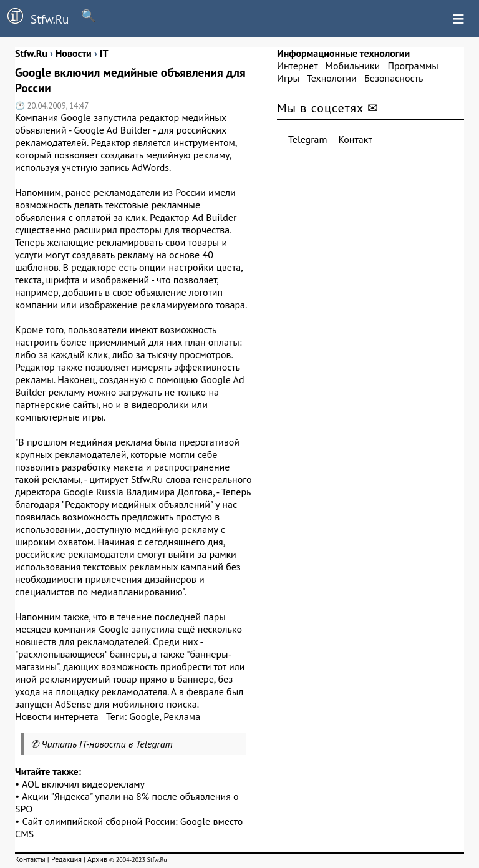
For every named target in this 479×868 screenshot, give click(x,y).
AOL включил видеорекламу (83, 784)
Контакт (356, 139)
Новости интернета (57, 716)
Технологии (332, 78)
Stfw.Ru (34, 17)
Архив (97, 859)
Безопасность (394, 78)
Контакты (30, 859)
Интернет (297, 66)
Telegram (308, 139)
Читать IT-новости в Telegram (107, 744)
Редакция (66, 859)
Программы (413, 66)
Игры (288, 78)
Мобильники (352, 66)
